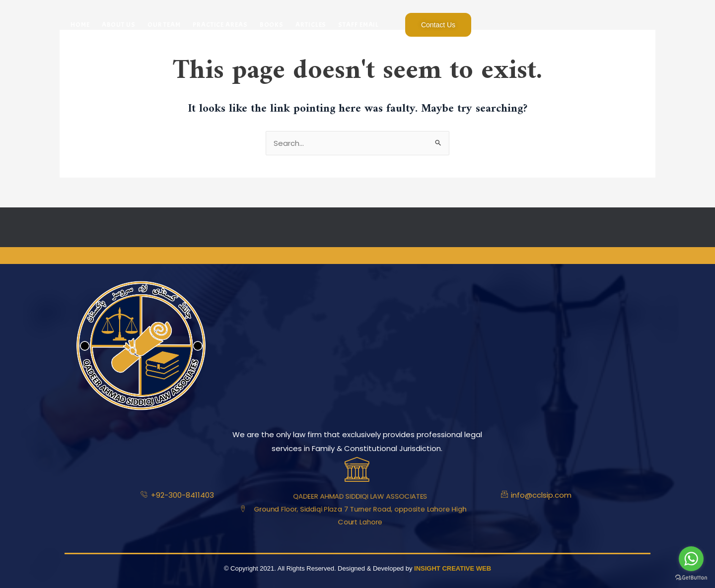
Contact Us (438, 25)
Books (272, 25)
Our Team (164, 25)
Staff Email (358, 25)
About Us (119, 25)
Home (80, 25)
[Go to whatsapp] (691, 559)
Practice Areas (220, 25)
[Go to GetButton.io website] (691, 578)
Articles (311, 25)
